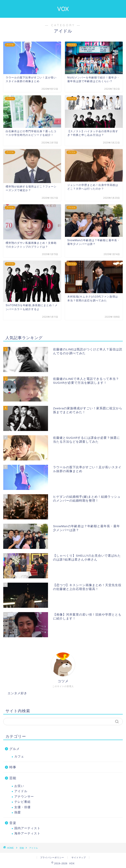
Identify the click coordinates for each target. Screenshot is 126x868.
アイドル (21, 791)
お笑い (19, 786)
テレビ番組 (22, 802)
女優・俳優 (22, 807)
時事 (13, 767)
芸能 (13, 778)
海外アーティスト (27, 833)
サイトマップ (79, 857)
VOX (63, 9)
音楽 (13, 823)
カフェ (19, 757)
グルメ (15, 749)
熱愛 (18, 812)
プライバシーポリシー (52, 857)
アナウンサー (24, 797)
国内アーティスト (27, 828)
